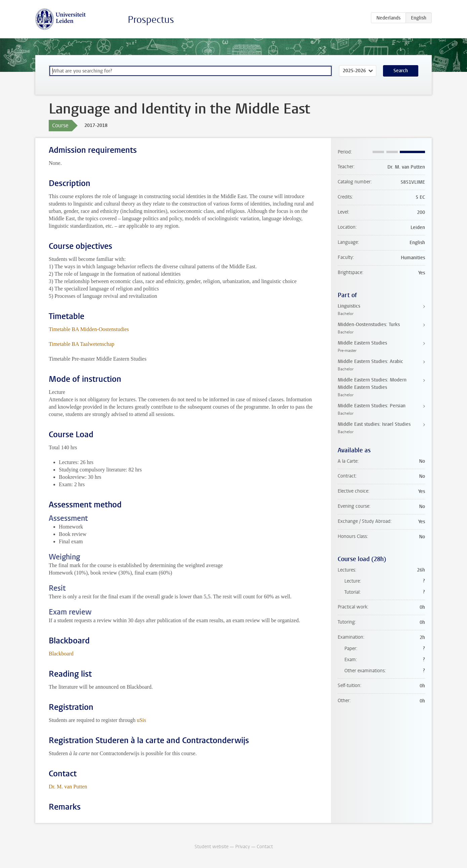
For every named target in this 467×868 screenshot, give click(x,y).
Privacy (243, 847)
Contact (265, 847)
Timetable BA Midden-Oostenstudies (89, 329)
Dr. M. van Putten (68, 787)
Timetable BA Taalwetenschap (81, 344)
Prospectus (151, 20)
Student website (211, 847)
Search (401, 71)
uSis (141, 720)
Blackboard (61, 654)
